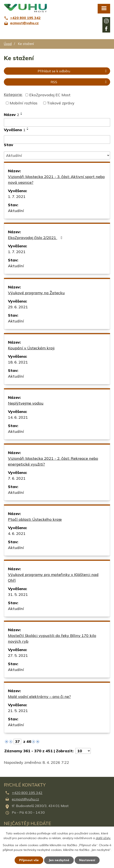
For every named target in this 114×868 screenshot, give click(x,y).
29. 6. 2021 (18, 307)
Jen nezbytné (59, 860)
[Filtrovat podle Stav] (57, 156)
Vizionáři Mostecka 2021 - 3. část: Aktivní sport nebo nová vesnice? (56, 180)
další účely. (103, 838)
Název (12, 115)
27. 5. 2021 (18, 655)
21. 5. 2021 (18, 711)
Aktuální (16, 211)
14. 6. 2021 (18, 417)
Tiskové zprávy (61, 103)
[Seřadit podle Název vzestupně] (22, 113)
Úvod (8, 44)
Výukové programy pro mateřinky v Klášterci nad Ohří (53, 577)
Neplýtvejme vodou (26, 403)
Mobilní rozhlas (24, 103)
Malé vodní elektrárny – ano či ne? (39, 697)
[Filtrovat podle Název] (57, 122)
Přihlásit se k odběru (73, 71)
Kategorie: (13, 94)
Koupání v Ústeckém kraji (31, 348)
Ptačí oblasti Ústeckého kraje (35, 519)
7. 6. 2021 (17, 478)
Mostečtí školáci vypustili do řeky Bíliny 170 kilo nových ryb (52, 638)
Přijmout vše (29, 860)
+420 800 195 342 (27, 793)
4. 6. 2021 (17, 533)
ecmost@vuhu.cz (25, 799)
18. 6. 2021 (18, 362)
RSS (79, 82)
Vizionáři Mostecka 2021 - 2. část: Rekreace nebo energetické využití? (53, 461)
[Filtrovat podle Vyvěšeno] (57, 139)
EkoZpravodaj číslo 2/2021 (36, 238)
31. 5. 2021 (18, 594)
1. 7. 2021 (17, 197)
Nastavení (87, 860)
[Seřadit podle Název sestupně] (22, 114)
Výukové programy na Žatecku (36, 293)
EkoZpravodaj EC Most (50, 95)
